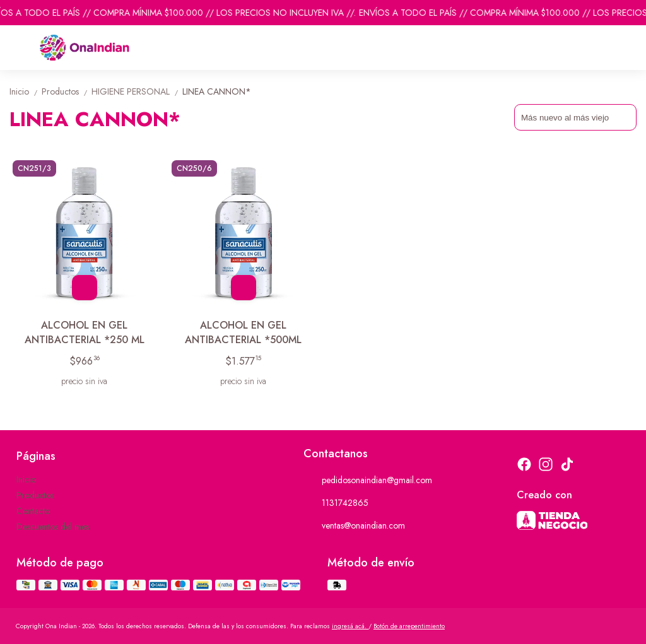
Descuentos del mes (53, 527)
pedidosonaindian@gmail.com (368, 480)
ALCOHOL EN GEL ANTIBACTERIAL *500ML (243, 332)
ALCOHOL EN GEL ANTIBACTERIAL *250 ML (85, 332)
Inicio (26, 91)
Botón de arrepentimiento (409, 626)
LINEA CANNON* (217, 91)
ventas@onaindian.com (354, 525)
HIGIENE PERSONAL (137, 91)
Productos (67, 91)
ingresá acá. (350, 626)
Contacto (33, 511)
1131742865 (336, 503)
